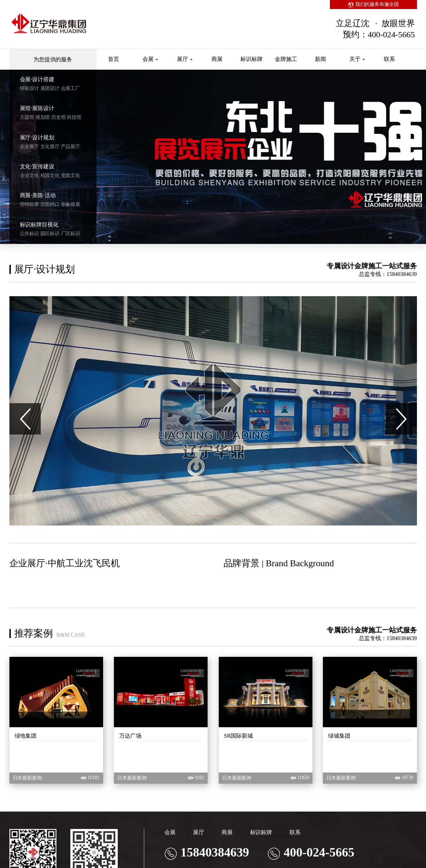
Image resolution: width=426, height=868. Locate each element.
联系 (389, 59)
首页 (114, 59)
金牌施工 (286, 59)
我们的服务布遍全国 (373, 4)
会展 (150, 59)
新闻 (320, 59)
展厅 (185, 59)
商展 (217, 59)
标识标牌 (251, 59)
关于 (357, 59)
